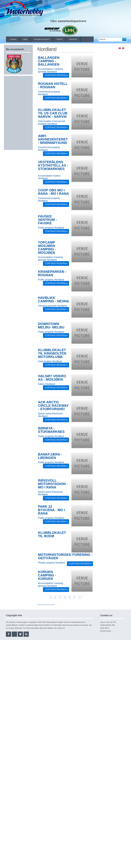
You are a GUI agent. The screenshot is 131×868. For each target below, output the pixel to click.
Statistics (73, 39)
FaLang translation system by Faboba (46, 605)
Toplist (59, 39)
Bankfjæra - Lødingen (50, 456)
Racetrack (57, 414)
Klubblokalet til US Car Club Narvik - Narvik (53, 113)
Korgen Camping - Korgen (47, 575)
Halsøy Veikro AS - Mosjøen (52, 378)
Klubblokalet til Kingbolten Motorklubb (52, 353)
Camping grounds (47, 306)
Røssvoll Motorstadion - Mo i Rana (53, 484)
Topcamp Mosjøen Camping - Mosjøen (47, 247)
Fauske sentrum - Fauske (47, 220)
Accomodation (45, 69)
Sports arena (45, 414)
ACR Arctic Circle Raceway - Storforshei (53, 406)
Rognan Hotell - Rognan (53, 85)
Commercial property (49, 92)
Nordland (52, 72)
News (25, 39)
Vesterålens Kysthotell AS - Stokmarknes (53, 165)
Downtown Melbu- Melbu (51, 326)
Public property (46, 228)
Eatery (57, 176)
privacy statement (15, 628)
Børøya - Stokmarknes (51, 430)
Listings (13, 39)
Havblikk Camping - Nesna (54, 299)
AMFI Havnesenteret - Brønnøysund (53, 139)
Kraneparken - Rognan (52, 273)
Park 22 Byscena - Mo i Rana (51, 510)
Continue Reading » (56, 75)
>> (80, 598)
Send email (107, 631)
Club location (45, 121)
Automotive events (42, 39)
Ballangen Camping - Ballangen (49, 61)
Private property (46, 563)
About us (61, 628)
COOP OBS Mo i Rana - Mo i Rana (53, 192)
